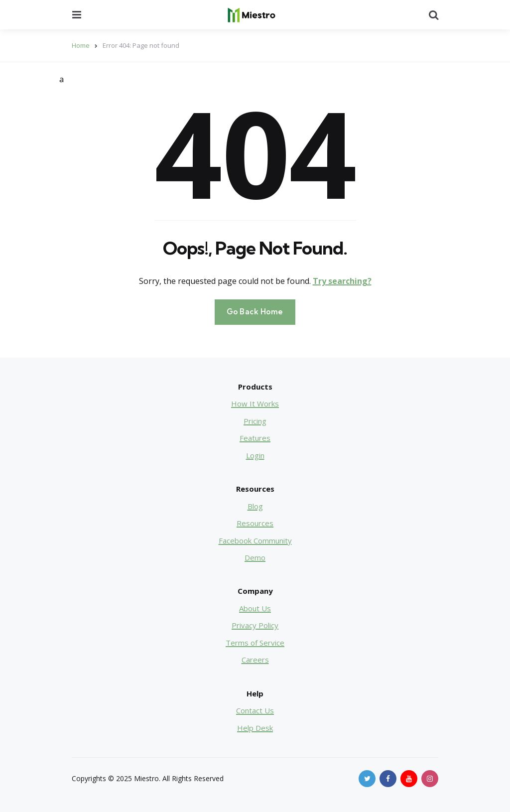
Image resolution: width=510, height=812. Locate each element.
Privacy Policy (255, 625)
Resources (255, 523)
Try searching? (342, 281)
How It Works (255, 404)
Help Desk (255, 728)
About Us (255, 608)
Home (81, 45)
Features (255, 438)
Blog (255, 506)
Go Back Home (255, 312)
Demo (255, 557)
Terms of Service (255, 643)
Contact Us (255, 710)
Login (255, 455)
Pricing (255, 421)
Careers (255, 660)
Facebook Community (255, 541)
